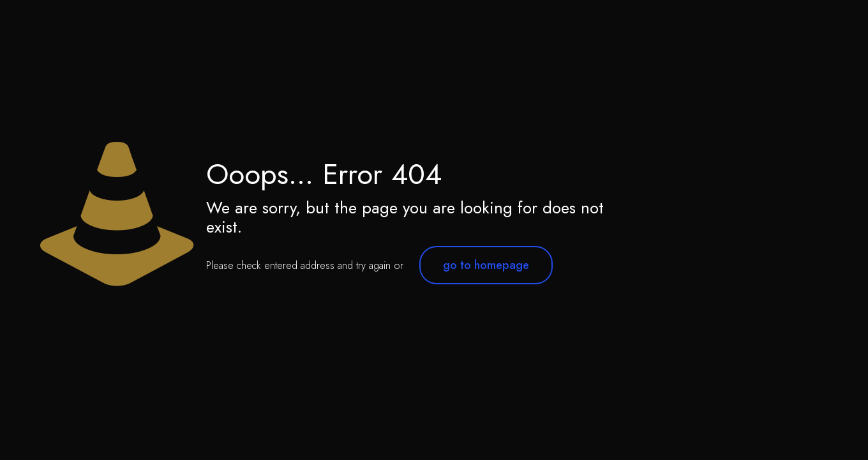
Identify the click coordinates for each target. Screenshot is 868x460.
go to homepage (486, 265)
